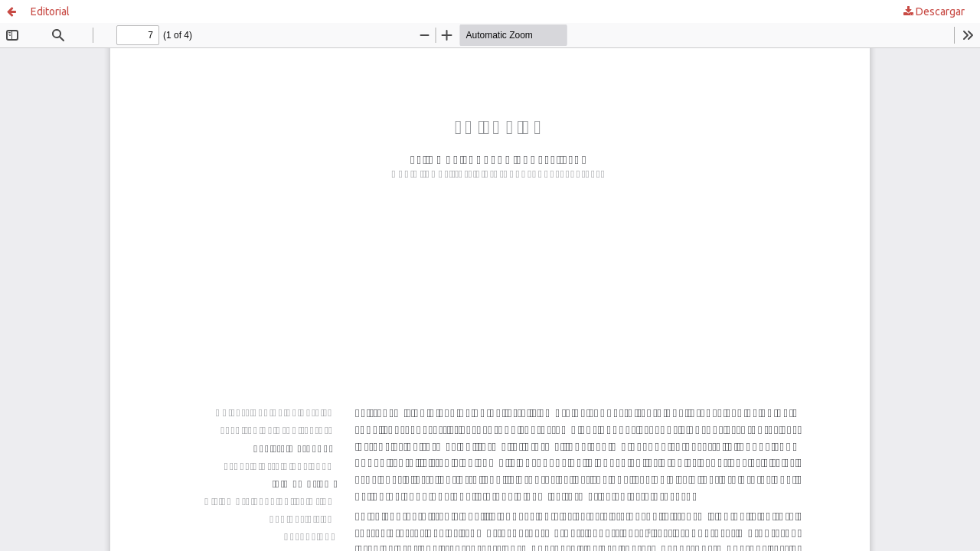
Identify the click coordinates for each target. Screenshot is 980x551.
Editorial (50, 11)
